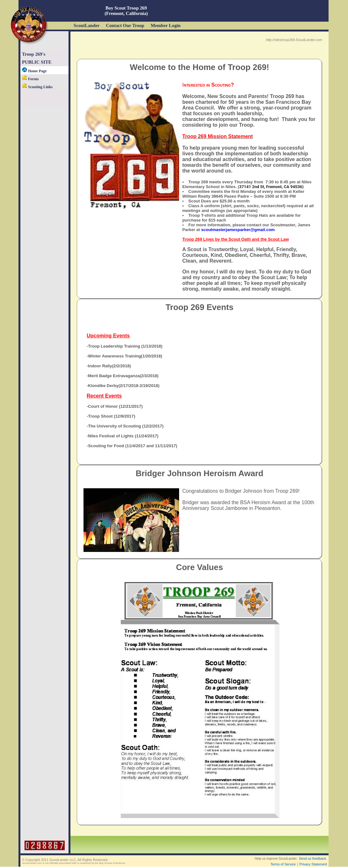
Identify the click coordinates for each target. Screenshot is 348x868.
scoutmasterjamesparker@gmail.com (238, 230)
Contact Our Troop (125, 25)
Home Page (34, 71)
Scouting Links (37, 87)
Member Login (166, 25)
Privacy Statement (313, 864)
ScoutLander (87, 25)
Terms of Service (283, 864)
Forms (30, 79)
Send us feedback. (313, 858)
